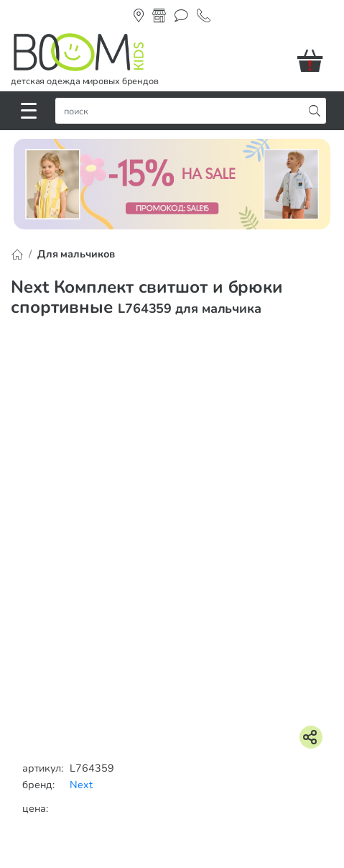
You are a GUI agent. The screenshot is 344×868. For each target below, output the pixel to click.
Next (81, 785)
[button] (315, 60)
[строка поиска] (182, 111)
